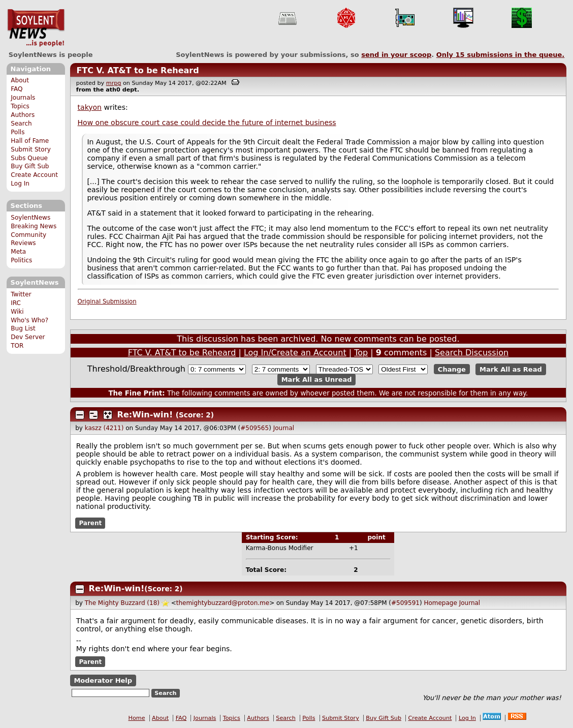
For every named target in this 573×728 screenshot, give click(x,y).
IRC (16, 303)
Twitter (21, 294)
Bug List (23, 328)
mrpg (114, 83)
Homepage (440, 603)
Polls (18, 132)
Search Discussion (472, 353)
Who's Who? (29, 320)
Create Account (34, 175)
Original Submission (107, 301)
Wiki (17, 312)
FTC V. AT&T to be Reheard (137, 70)
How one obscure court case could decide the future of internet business (207, 123)
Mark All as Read (511, 369)
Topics (20, 106)
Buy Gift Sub (30, 166)
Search (21, 124)
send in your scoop (396, 55)
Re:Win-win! (145, 415)
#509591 (405, 603)
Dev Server (28, 337)
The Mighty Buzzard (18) (122, 603)
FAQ (17, 89)
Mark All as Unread (317, 380)
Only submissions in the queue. (501, 55)
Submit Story (31, 149)
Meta (18, 252)
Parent (90, 523)
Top (361, 353)
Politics (21, 260)
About (20, 80)
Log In (20, 184)
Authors (23, 115)
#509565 (254, 428)
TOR (17, 346)
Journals (23, 98)
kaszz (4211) (104, 428)
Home (137, 718)
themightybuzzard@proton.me (223, 603)
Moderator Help (103, 680)
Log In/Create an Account (295, 353)
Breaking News (34, 226)
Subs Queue (29, 158)
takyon (90, 107)
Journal (284, 428)
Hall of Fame (30, 141)
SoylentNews (36, 28)
